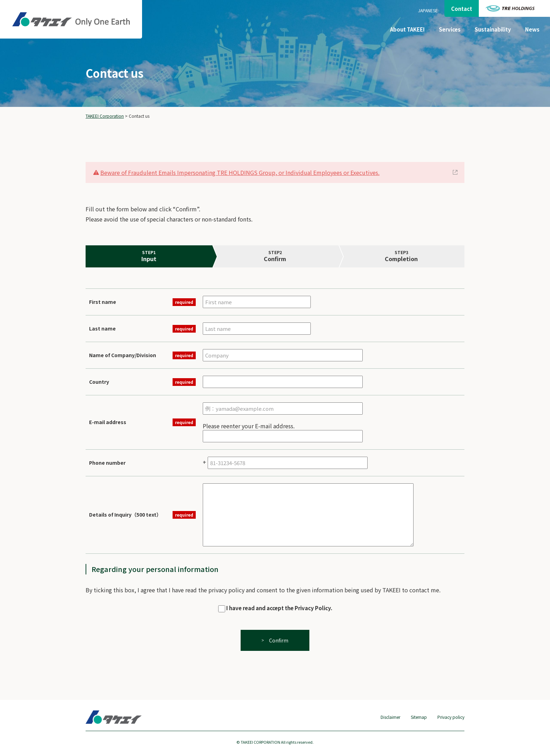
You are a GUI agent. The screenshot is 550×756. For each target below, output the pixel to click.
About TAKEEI (407, 29)
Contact (462, 9)
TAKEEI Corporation (105, 116)
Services (450, 29)
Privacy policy (451, 717)
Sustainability (493, 29)
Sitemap (419, 717)
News (532, 29)
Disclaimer (390, 717)
